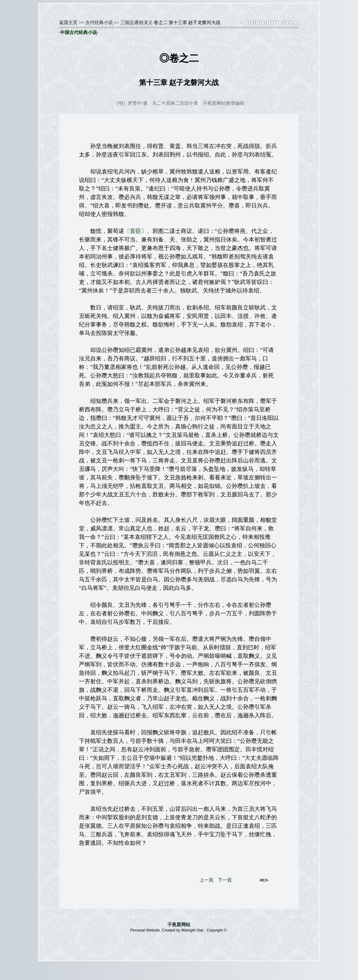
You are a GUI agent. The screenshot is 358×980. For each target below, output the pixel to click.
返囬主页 (68, 22)
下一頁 (225, 880)
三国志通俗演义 (136, 22)
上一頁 (206, 880)
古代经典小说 (99, 22)
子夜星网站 (179, 925)
